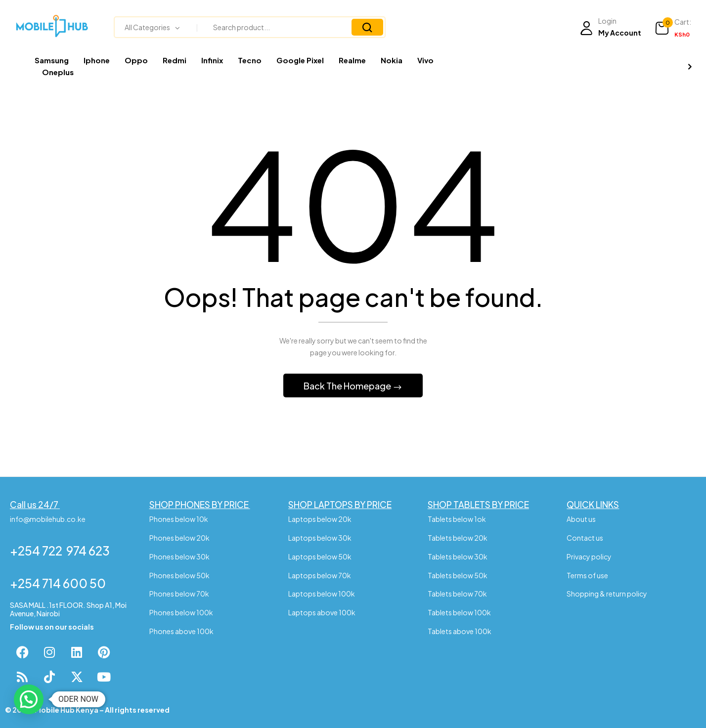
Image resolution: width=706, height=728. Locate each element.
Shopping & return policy (607, 594)
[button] (673, 28)
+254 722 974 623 (60, 551)
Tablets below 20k (458, 538)
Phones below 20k (179, 538)
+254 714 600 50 (58, 583)
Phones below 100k (181, 612)
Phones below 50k (179, 575)
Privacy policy (589, 557)
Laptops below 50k (320, 557)
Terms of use (587, 575)
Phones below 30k (179, 557)
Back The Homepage (348, 386)
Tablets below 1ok (457, 519)
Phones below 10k (179, 519)
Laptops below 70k (320, 575)
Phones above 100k (181, 631)
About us (581, 519)
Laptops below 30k (320, 538)
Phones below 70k (179, 594)
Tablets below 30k (458, 557)
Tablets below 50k (458, 575)
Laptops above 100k (322, 612)
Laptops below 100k (322, 594)
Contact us (585, 538)
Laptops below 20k (320, 519)
